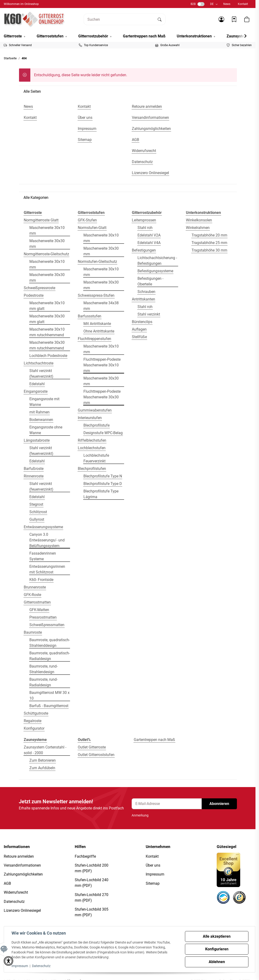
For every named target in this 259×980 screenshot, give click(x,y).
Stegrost (36, 504)
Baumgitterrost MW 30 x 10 (49, 695)
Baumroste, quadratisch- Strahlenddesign (50, 643)
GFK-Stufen (87, 220)
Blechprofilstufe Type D (103, 484)
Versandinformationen (22, 865)
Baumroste (33, 632)
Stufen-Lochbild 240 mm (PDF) (92, 883)
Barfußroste (34, 469)
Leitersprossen (144, 220)
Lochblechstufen (92, 448)
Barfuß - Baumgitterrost (49, 706)
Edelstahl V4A (149, 243)
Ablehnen (217, 962)
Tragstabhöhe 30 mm (209, 250)
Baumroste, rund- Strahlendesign (43, 669)
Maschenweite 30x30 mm (47, 244)
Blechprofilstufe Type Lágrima (101, 494)
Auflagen (139, 329)
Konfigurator (34, 728)
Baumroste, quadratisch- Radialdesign (50, 656)
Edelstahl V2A (149, 235)
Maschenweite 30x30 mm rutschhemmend (47, 345)
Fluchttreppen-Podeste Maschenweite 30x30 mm (102, 397)
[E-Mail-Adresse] (167, 804)
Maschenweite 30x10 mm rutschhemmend (47, 332)
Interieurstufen (90, 418)
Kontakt (243, 4)
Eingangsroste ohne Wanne (46, 430)
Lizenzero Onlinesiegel (22, 910)
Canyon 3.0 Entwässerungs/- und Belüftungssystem (47, 540)
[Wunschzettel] (234, 19)
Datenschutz (41, 966)
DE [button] (212, 4)
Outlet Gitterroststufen (96, 755)
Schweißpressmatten (47, 625)
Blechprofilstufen (92, 469)
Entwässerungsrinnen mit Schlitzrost (47, 569)
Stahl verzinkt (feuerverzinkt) (41, 374)
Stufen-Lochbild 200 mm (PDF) (92, 868)
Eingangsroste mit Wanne (44, 402)
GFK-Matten (39, 610)
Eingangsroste (36, 391)
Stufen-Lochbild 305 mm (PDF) (92, 912)
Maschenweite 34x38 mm (101, 306)
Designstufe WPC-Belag (103, 433)
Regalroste (33, 721)
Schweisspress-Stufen (96, 295)
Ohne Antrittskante (99, 331)
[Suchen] (119, 19)
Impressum (20, 966)
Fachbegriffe (85, 856)
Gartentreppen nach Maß (154, 740)
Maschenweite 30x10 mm (47, 230)
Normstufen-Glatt (92, 228)
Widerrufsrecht (16, 892)
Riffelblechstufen (92, 440)
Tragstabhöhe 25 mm (209, 243)
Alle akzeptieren (217, 936)
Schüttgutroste (36, 713)
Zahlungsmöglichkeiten (23, 874)
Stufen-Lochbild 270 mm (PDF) (92, 898)
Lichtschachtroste (39, 363)
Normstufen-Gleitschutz (97, 262)
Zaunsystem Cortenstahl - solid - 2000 (45, 750)
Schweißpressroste (39, 288)
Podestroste (34, 295)
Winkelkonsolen (199, 220)
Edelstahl (37, 384)
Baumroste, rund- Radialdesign (43, 682)
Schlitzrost (38, 512)
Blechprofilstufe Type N (103, 476)
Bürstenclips (142, 322)
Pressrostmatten (43, 617)
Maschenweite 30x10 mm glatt (47, 306)
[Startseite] (34, 19)
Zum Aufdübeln (42, 768)
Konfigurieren (217, 949)
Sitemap (153, 883)
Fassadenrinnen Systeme (43, 556)
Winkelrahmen (198, 228)
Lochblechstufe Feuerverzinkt (96, 458)
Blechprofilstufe (96, 425)
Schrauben (146, 292)
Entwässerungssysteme (43, 527)
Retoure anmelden (19, 856)
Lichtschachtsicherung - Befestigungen (157, 261)
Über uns (153, 865)
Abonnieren (219, 804)
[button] (221, 19)
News (227, 4)
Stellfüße (139, 337)
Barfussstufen (90, 316)
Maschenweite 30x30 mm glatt (47, 319)
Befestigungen (144, 250)
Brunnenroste (35, 587)
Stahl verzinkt (149, 314)
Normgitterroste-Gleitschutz (46, 254)
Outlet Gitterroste (92, 747)
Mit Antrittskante (97, 324)
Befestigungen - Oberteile (150, 281)
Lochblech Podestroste (48, 356)
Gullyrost (37, 519)
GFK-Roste (32, 595)
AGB (7, 883)
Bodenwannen (41, 420)
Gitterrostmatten (37, 602)
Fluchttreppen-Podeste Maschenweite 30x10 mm (102, 365)
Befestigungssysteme (155, 271)
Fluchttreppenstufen (94, 339)
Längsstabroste (37, 440)
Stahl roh (145, 228)
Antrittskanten (143, 299)
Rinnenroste (34, 476)
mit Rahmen (39, 412)
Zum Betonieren (43, 760)
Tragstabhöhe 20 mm (209, 235)
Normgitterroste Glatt (41, 220)
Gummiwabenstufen (95, 410)
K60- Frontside (41, 580)
